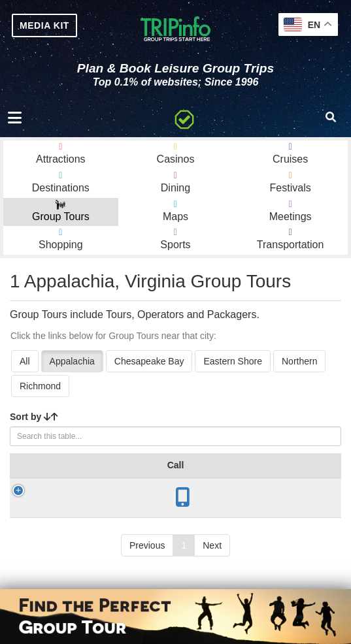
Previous (147, 570)
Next (212, 570)
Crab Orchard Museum (77, 517)
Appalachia (72, 361)
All (25, 361)
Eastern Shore (233, 361)
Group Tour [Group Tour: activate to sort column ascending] (73, 472)
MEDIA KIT (44, 25)
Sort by (34, 417)
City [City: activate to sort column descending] (131, 478)
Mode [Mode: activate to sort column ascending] (309, 478)
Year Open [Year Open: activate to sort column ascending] (185, 472)
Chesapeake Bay (149, 361)
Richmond (40, 386)
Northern (299, 361)
